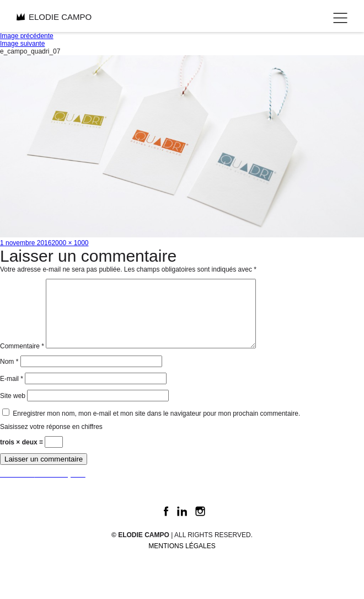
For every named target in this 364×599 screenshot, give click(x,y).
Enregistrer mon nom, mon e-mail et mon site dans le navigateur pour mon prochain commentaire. (156, 427)
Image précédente (27, 36)
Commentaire (22, 359)
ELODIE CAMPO (54, 17)
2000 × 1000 (70, 243)
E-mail (12, 392)
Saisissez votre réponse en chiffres (51, 440)
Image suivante (22, 44)
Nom (9, 375)
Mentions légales (182, 559)
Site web (13, 409)
